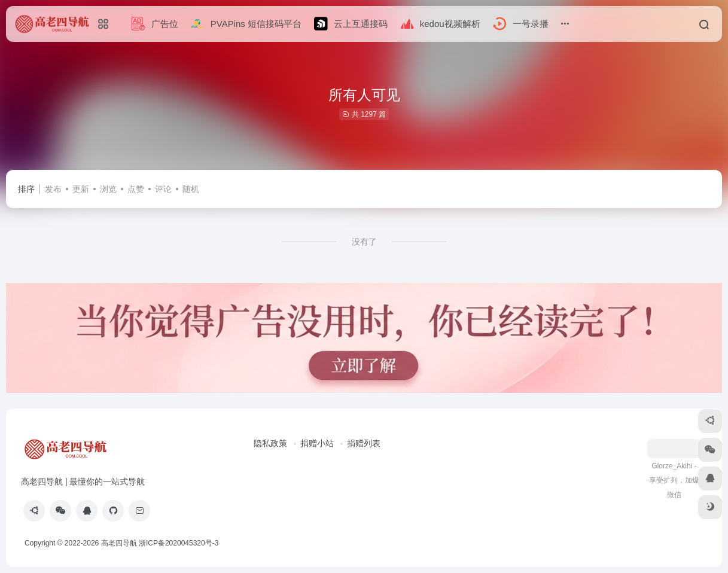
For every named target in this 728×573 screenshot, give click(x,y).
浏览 (108, 189)
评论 (163, 189)
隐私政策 (270, 443)
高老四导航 (119, 543)
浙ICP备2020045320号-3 (180, 543)
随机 (191, 189)
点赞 (136, 189)
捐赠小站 (317, 443)
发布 (53, 189)
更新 (81, 189)
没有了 (364, 242)
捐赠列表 (364, 443)
